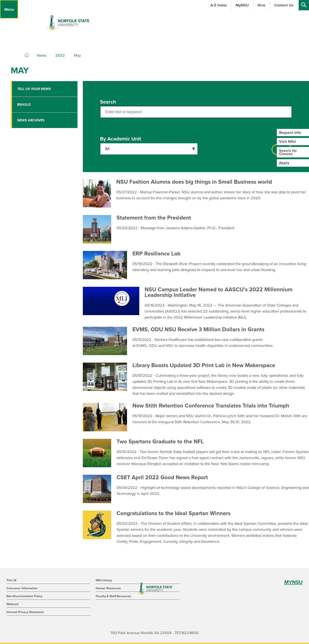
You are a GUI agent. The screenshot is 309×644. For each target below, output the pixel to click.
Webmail (12, 604)
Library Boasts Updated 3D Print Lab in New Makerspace (204, 365)
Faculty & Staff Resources (113, 596)
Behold (24, 105)
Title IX (11, 580)
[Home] (27, 55)
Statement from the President (154, 218)
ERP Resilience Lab (156, 254)
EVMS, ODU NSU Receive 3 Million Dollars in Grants (198, 329)
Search (108, 102)
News (42, 55)
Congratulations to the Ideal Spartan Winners (173, 513)
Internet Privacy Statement (25, 612)
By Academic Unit (120, 139)
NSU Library (104, 580)
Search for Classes (288, 152)
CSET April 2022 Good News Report (162, 477)
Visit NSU (287, 142)
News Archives (31, 120)
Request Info (290, 133)
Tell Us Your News (34, 89)
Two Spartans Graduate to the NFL (160, 442)
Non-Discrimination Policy (24, 596)
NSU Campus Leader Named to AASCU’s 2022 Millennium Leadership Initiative (219, 292)
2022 (60, 55)
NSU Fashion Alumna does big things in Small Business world (194, 182)
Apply (284, 163)
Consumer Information (22, 588)
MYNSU (293, 582)
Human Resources (108, 588)
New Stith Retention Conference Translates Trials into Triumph (211, 406)
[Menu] (9, 9)
